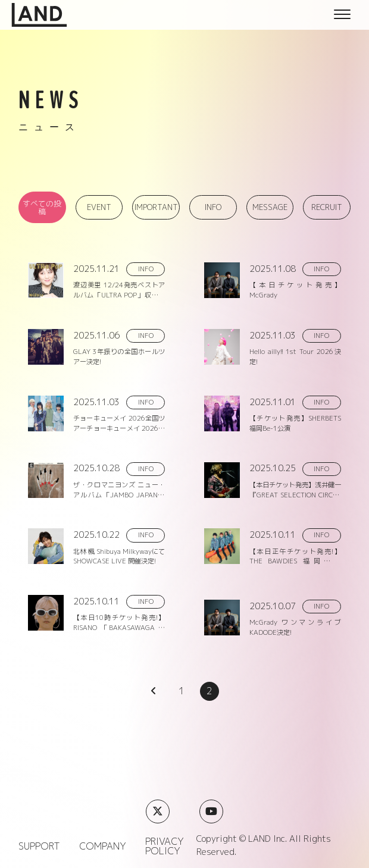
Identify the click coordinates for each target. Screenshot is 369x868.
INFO (213, 207)
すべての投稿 (42, 207)
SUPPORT (39, 846)
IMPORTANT (156, 207)
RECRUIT (327, 207)
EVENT (99, 207)
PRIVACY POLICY (165, 846)
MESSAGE (270, 207)
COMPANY (103, 846)
